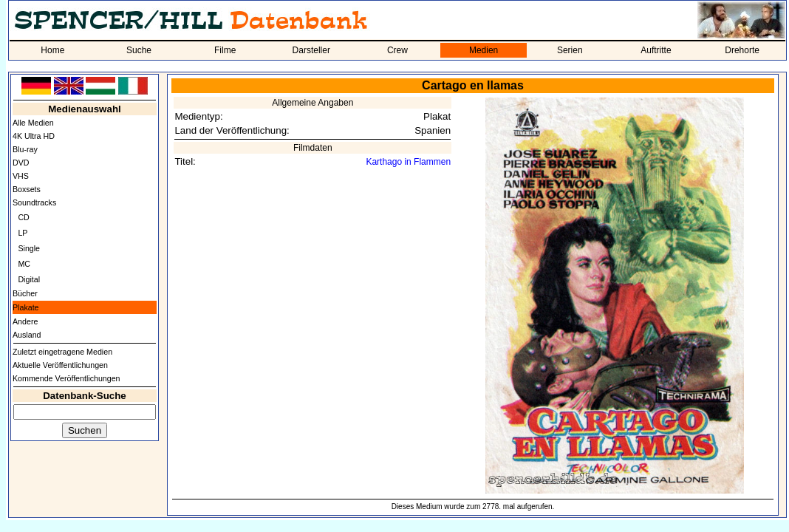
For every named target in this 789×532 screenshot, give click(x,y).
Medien (484, 50)
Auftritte (656, 50)
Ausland (27, 335)
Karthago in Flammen (408, 162)
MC (24, 264)
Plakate (26, 307)
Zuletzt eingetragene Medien (62, 352)
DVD (21, 163)
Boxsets (27, 189)
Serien (570, 50)
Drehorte (742, 50)
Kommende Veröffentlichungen (66, 378)
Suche (139, 50)
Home (52, 50)
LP (23, 233)
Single (29, 248)
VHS (21, 176)
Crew (397, 50)
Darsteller (311, 50)
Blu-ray (25, 149)
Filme (225, 50)
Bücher (25, 293)
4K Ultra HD (34, 136)
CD (23, 217)
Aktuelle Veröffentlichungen (60, 365)
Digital (29, 279)
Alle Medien (33, 123)
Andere (25, 321)
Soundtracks (34, 202)
